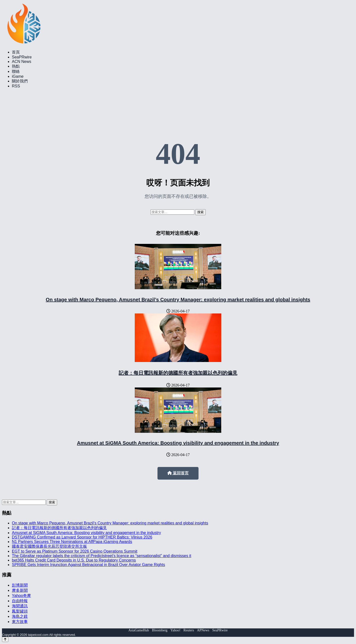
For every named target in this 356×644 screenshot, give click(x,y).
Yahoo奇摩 (21, 596)
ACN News (22, 62)
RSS (16, 86)
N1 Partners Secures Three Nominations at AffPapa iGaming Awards (72, 542)
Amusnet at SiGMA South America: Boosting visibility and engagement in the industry (178, 443)
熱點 (16, 66)
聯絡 (16, 71)
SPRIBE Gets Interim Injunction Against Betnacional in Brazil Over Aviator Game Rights (89, 565)
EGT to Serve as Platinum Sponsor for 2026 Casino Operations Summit (75, 551)
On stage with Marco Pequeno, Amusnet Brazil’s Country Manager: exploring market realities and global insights (178, 300)
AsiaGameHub (139, 630)
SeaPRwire (22, 57)
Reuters (189, 630)
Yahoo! (175, 630)
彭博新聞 (20, 585)
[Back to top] (5, 639)
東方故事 (20, 622)
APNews (203, 630)
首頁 (16, 52)
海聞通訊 (20, 606)
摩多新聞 (20, 590)
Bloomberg (160, 630)
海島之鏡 (20, 616)
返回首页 (178, 473)
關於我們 (20, 81)
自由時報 (20, 601)
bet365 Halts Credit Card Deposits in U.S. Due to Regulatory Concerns (74, 560)
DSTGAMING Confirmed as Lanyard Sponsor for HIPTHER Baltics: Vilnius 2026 (82, 537)
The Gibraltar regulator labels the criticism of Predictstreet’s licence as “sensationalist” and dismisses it (101, 556)
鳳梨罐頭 (20, 611)
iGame (18, 76)
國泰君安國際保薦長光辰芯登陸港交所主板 (49, 546)
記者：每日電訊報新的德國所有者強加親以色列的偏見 (178, 373)
